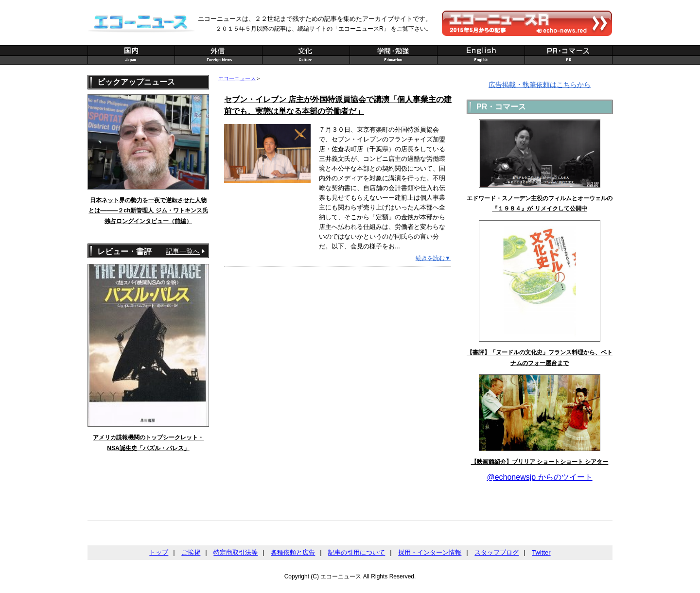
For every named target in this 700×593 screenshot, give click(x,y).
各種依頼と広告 (293, 552)
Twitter (541, 552)
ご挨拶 (191, 552)
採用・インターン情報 (430, 552)
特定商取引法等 (236, 552)
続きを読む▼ (433, 258)
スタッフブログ (497, 552)
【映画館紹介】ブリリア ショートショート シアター (540, 462)
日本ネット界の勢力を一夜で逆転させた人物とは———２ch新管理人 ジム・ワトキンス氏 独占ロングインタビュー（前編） (148, 211)
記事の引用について (357, 552)
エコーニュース (237, 78)
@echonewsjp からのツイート (539, 477)
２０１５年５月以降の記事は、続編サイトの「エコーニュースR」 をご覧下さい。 (324, 29)
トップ (159, 552)
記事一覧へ (183, 251)
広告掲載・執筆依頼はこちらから (540, 85)
